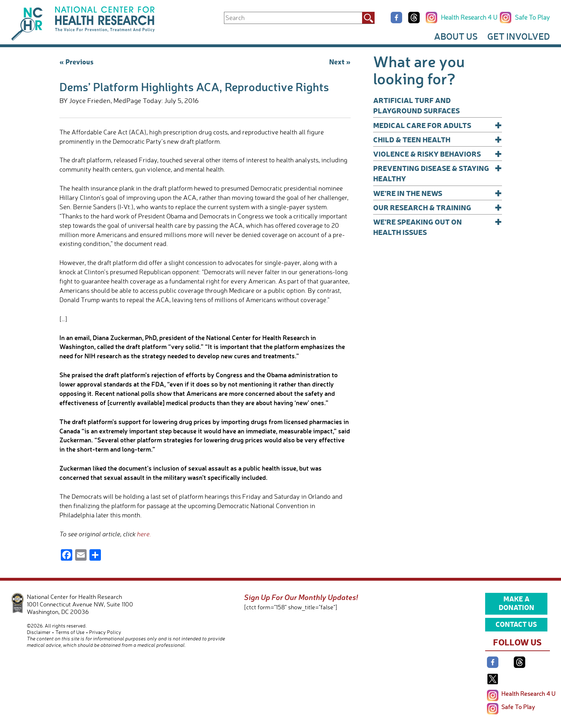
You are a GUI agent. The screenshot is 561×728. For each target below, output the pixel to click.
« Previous (76, 62)
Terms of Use (70, 632)
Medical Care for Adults (438, 125)
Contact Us (516, 624)
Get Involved (519, 36)
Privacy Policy (105, 632)
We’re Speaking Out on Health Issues (438, 227)
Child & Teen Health (438, 139)
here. (144, 534)
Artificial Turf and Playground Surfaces (416, 105)
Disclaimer (39, 632)
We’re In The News (438, 193)
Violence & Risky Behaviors (438, 154)
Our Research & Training (438, 207)
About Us (456, 36)
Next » (340, 62)
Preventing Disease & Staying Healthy (438, 173)
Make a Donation (516, 603)
